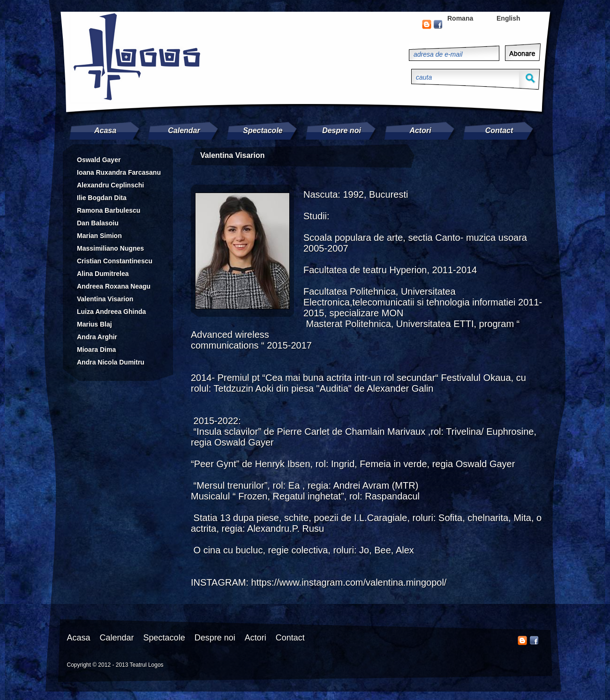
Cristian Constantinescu (115, 261)
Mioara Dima (96, 350)
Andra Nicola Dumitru (111, 362)
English (508, 18)
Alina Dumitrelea (103, 274)
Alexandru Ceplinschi (110, 185)
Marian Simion (99, 236)
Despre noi (342, 130)
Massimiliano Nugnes (110, 248)
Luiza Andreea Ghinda (111, 312)
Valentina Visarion (105, 299)
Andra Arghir (97, 337)
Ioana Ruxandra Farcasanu (119, 172)
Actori (420, 130)
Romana (460, 18)
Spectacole (263, 130)
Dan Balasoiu (98, 223)
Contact (499, 130)
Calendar (184, 130)
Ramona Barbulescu (109, 210)
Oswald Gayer (99, 160)
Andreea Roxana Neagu (114, 286)
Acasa (105, 130)
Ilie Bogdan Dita (102, 198)
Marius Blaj (94, 324)
